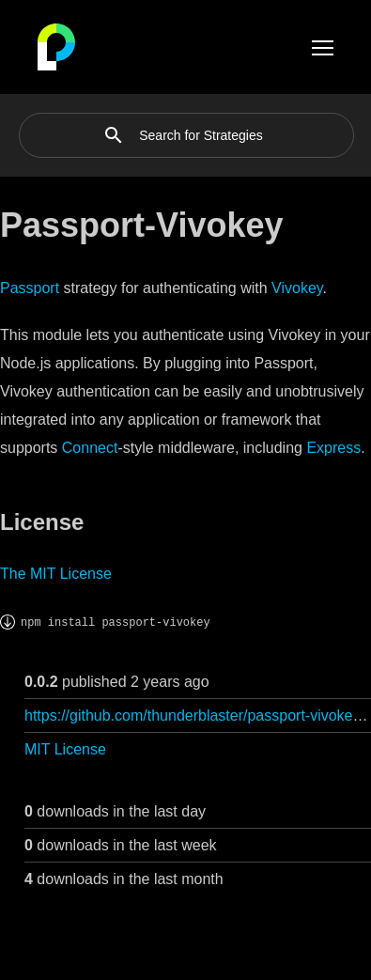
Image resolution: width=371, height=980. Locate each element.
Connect (90, 448)
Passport (30, 288)
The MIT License (56, 574)
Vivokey (297, 288)
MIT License (65, 749)
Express (333, 448)
